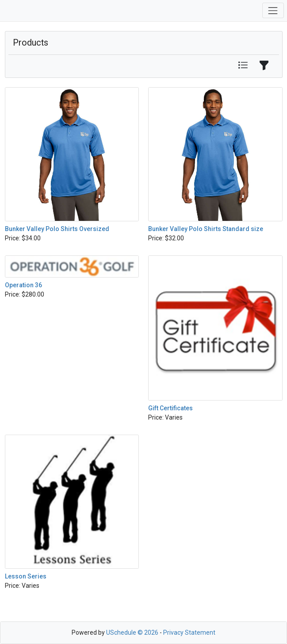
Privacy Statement (189, 632)
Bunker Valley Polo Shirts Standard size (206, 229)
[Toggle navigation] (273, 10)
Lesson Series (26, 576)
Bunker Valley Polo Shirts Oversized (57, 229)
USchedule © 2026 (132, 632)
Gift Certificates (170, 408)
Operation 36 (23, 285)
